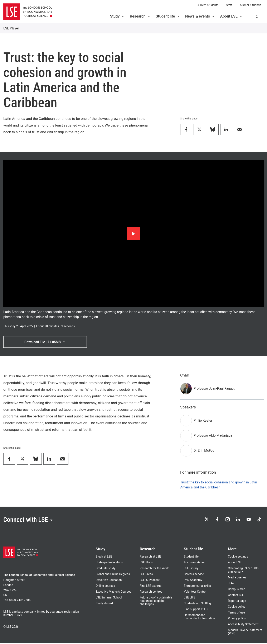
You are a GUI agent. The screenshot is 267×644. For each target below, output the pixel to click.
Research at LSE (150, 557)
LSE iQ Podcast (150, 581)
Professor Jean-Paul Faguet (214, 389)
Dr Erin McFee (204, 451)
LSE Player (11, 28)
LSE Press (146, 575)
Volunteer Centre (195, 592)
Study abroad (104, 604)
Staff (229, 5)
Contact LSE (236, 596)
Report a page (237, 601)
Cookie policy (237, 607)
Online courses (105, 586)
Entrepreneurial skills (197, 586)
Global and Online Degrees (113, 575)
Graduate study (106, 569)
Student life (168, 16)
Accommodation (195, 563)
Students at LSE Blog (197, 604)
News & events (200, 16)
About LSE (231, 16)
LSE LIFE (189, 598)
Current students (208, 5)
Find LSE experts (151, 586)
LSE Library (191, 569)
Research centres (151, 592)
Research (140, 16)
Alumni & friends (250, 5)
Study (117, 16)
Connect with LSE (29, 520)
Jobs (231, 584)
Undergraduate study (109, 563)
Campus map (237, 590)
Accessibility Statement (243, 625)
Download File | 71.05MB (45, 342)
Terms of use (237, 613)
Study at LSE (104, 557)
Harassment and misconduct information (199, 617)
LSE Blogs (146, 563)
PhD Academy (193, 581)
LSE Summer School (109, 598)
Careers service (194, 575)
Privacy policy (237, 619)
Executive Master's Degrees (114, 592)
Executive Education (109, 581)
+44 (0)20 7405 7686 (17, 601)
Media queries (237, 578)
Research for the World (155, 569)
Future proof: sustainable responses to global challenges (156, 601)
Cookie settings (238, 557)
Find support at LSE (196, 610)
